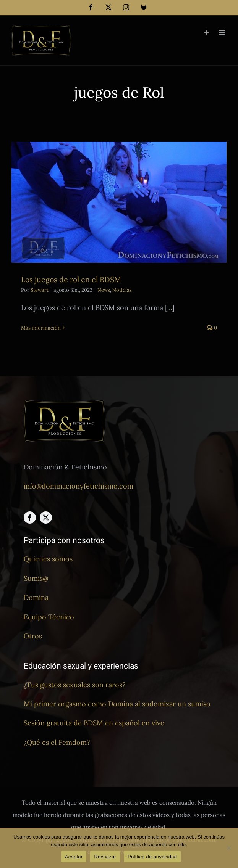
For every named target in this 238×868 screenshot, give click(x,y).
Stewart (40, 290)
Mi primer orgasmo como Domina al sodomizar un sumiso (117, 704)
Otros (33, 636)
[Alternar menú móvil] (223, 33)
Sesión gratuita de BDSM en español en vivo (94, 723)
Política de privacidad (152, 857)
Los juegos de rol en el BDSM (71, 279)
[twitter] (46, 518)
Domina (36, 597)
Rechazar (105, 857)
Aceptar (74, 857)
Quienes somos (48, 559)
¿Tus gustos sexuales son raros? (75, 685)
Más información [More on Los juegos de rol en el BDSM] (41, 328)
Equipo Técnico (49, 617)
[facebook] (30, 518)
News (104, 290)
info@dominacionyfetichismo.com (79, 486)
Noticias (122, 290)
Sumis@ (36, 578)
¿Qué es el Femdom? (57, 742)
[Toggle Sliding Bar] (207, 33)
